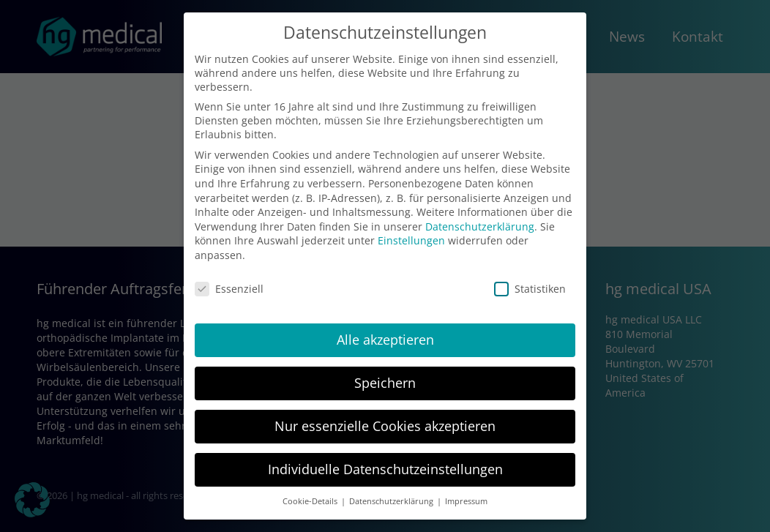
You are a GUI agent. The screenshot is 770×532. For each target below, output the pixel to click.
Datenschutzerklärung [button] (392, 501)
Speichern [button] (385, 383)
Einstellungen (411, 240)
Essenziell (229, 289)
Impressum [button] (466, 501)
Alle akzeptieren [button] (385, 340)
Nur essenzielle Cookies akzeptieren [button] (385, 426)
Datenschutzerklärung (480, 226)
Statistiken (530, 289)
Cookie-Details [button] (311, 501)
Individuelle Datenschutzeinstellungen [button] (385, 469)
